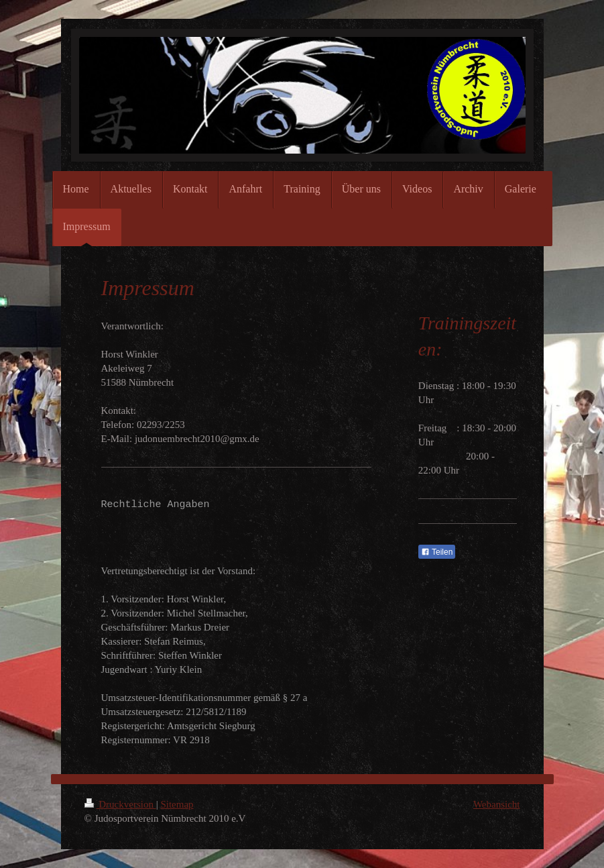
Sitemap (177, 804)
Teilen (437, 552)
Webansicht (497, 804)
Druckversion (120, 804)
